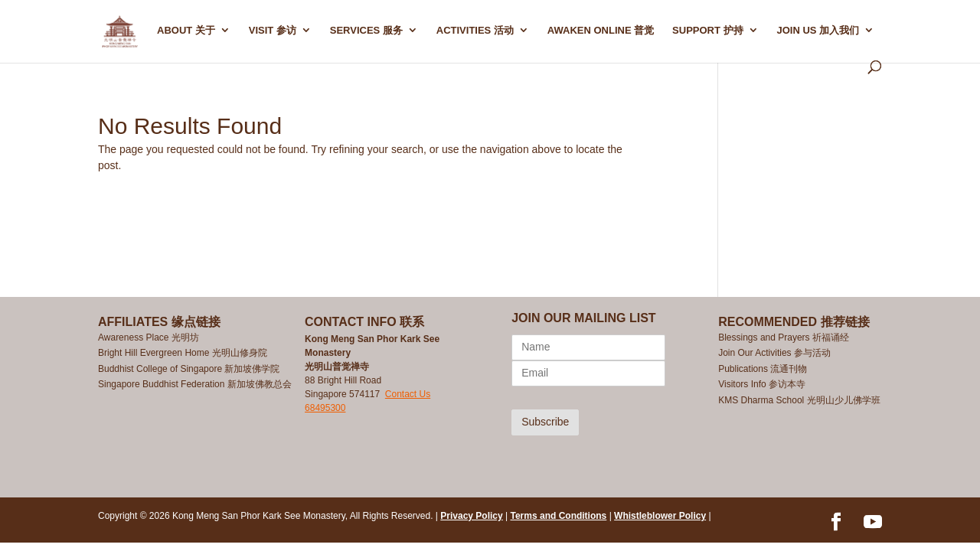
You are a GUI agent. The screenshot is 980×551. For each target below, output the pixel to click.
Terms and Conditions (559, 516)
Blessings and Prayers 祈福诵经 (785, 337)
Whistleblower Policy (660, 516)
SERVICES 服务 (366, 31)
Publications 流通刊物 (763, 369)
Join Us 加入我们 (818, 31)
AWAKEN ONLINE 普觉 (601, 31)
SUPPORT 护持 (707, 31)
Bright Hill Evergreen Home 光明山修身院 (183, 353)
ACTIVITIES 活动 (475, 31)
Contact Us (408, 394)
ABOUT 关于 (186, 31)
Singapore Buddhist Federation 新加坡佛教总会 (195, 384)
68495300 (325, 408)
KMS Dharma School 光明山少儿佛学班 (799, 400)
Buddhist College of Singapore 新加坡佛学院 (189, 369)
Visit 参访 (273, 31)
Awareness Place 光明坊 (149, 337)
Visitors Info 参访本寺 (762, 384)
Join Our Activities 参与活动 (774, 353)
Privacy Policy (471, 516)
